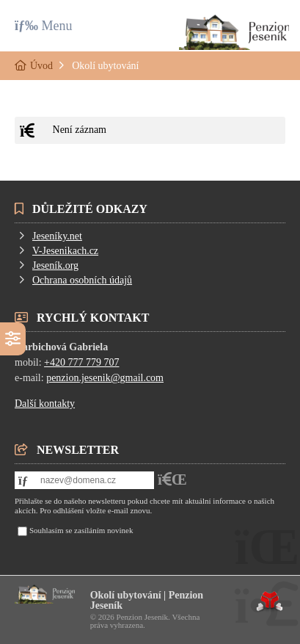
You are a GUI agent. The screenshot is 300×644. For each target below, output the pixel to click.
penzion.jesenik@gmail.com (105, 378)
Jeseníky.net (57, 236)
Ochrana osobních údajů (82, 280)
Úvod (234, 32)
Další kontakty (45, 404)
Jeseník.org (55, 265)
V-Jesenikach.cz (65, 251)
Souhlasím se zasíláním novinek (81, 530)
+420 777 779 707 (81, 362)
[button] (44, 25)
